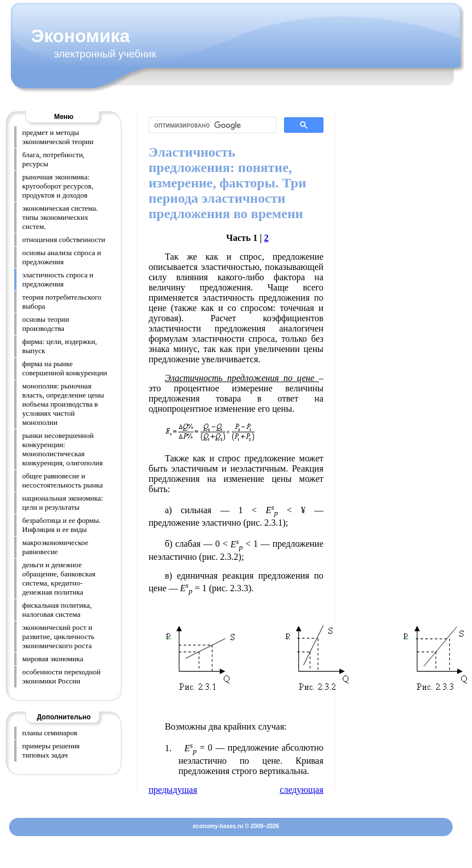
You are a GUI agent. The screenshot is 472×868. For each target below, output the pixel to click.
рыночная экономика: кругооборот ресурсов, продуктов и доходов (58, 186)
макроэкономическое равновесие (55, 547)
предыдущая (173, 790)
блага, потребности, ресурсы (54, 159)
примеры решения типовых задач (51, 750)
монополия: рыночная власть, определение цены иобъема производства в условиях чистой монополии (63, 404)
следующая (301, 790)
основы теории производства (46, 324)
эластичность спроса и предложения (58, 279)
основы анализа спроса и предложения (61, 257)
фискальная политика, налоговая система (57, 610)
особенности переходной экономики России (61, 676)
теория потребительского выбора (62, 302)
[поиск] (211, 125)
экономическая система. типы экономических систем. (60, 217)
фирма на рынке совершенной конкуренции (65, 368)
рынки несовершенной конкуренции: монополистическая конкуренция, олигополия (62, 449)
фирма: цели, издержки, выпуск (59, 346)
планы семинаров (50, 733)
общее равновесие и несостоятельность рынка (63, 480)
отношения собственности (64, 239)
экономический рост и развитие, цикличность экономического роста (58, 636)
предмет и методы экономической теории (58, 137)
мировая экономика (53, 659)
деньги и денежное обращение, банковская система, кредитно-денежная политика (59, 578)
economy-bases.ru (218, 826)
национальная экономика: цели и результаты (63, 503)
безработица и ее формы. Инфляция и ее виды (61, 525)
